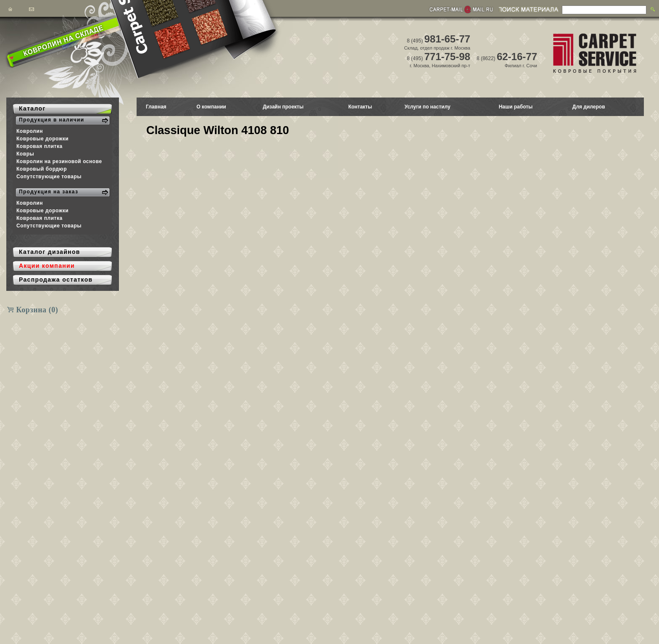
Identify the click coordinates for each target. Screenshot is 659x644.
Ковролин (30, 131)
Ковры (25, 154)
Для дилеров (589, 107)
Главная (156, 107)
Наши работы (516, 107)
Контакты (360, 107)
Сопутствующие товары (49, 177)
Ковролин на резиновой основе (59, 161)
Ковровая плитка (40, 146)
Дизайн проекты (283, 107)
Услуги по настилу (427, 107)
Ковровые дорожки (42, 139)
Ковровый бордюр (42, 169)
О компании (211, 107)
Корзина (37, 310)
